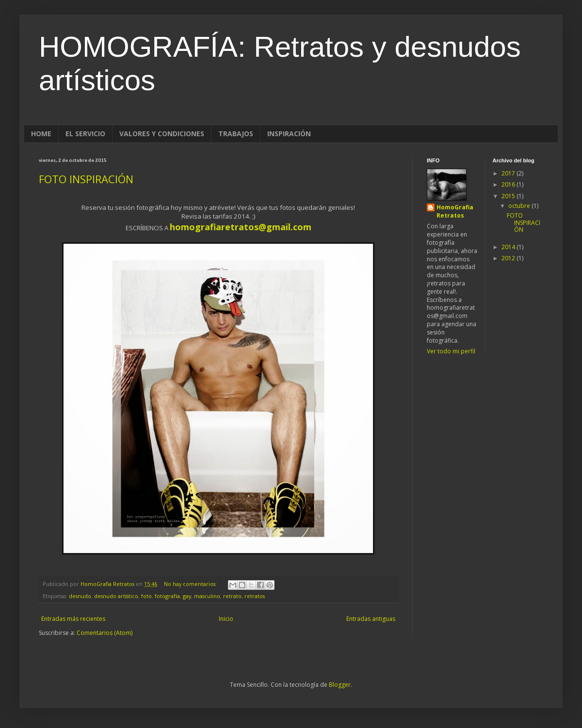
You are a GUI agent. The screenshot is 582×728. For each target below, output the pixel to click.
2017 (509, 173)
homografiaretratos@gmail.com (241, 227)
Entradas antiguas (371, 619)
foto (146, 596)
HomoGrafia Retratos (455, 212)
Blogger (340, 685)
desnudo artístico (116, 596)
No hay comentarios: (191, 584)
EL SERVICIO (85, 134)
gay (187, 596)
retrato (232, 596)
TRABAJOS (236, 134)
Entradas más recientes (73, 619)
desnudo (80, 596)
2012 (509, 258)
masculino (207, 596)
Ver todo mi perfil (451, 351)
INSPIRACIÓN (289, 134)
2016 (509, 184)
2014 (509, 247)
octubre (520, 206)
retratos (255, 596)
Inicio (226, 619)
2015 (509, 196)
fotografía (167, 596)
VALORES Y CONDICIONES (162, 134)
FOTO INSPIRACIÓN (86, 179)
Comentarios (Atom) (105, 633)
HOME (41, 134)
